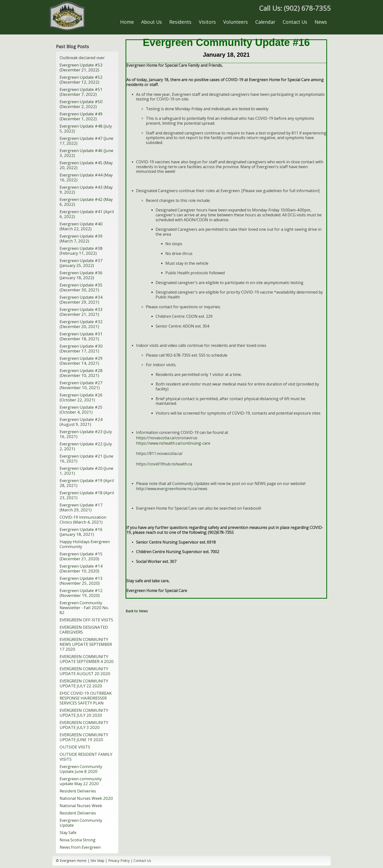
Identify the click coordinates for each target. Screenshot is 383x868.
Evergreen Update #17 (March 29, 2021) (81, 507)
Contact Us (295, 22)
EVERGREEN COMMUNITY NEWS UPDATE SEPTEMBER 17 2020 (86, 644)
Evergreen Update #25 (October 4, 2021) (81, 410)
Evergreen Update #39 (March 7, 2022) (81, 238)
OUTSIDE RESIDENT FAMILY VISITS (86, 757)
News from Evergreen (80, 847)
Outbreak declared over (82, 58)
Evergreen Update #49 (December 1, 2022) (81, 116)
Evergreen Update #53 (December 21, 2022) (81, 67)
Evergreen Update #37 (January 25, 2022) (81, 263)
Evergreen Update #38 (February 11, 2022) (81, 251)
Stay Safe (68, 832)
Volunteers (236, 22)
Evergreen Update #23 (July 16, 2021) (86, 434)
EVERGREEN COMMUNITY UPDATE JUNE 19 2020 (84, 737)
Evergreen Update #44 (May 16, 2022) (86, 177)
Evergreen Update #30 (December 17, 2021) (81, 348)
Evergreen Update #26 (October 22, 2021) (81, 397)
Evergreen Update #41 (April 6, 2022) (87, 214)
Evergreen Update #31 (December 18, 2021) (81, 336)
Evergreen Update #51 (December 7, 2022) (81, 92)
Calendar (265, 22)
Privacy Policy (119, 861)
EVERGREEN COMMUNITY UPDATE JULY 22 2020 (84, 683)
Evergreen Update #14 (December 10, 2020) (81, 568)
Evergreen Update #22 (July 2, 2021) (86, 446)
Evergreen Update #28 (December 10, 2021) (81, 373)
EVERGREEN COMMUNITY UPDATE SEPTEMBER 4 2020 (87, 659)
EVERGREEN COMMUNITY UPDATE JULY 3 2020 (84, 725)
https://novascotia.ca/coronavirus (167, 438)
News (321, 22)
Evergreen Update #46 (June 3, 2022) (86, 153)
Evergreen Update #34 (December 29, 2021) (81, 300)
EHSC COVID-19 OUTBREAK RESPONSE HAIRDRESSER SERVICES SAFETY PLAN (86, 698)
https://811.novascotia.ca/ (159, 453)
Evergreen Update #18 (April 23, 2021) (87, 495)
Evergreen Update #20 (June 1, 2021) (86, 471)
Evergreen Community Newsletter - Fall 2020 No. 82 (84, 608)
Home (127, 22)
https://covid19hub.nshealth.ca (164, 464)
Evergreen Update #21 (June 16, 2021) (86, 458)
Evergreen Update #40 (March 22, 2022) (81, 226)
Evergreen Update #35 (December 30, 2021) (81, 287)
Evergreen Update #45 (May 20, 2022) (86, 165)
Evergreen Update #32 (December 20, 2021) (81, 324)
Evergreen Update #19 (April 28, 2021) (87, 483)
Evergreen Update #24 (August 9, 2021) (81, 422)
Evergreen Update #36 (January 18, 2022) (81, 275)
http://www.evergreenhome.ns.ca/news (172, 489)
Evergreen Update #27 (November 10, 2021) (81, 385)
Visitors (207, 22)
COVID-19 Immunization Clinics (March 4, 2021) (83, 520)
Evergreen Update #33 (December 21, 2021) (81, 312)
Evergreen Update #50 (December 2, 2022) (81, 104)
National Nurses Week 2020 (86, 798)
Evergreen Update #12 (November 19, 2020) (81, 593)
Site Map (97, 861)
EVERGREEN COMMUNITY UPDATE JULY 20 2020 (84, 713)
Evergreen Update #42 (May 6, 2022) (86, 202)
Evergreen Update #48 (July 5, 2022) (86, 128)
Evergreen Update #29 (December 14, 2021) (81, 361)
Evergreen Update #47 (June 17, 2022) (86, 141)
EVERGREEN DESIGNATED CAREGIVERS (84, 630)
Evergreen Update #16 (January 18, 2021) (81, 532)
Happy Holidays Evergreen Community (85, 544)
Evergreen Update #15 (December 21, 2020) (81, 556)
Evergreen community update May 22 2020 (81, 781)
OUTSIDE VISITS (75, 747)
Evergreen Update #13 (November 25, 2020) (81, 581)
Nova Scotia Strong (78, 840)
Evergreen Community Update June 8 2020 (81, 769)
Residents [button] (180, 22)
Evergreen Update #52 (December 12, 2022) (81, 80)
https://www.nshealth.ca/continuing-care (173, 443)
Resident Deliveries (78, 791)
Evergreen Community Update (81, 823)
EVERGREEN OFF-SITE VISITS (86, 620)
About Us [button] (152, 22)
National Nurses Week (81, 806)
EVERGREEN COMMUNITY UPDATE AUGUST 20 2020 (85, 671)
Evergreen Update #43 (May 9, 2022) (86, 190)
